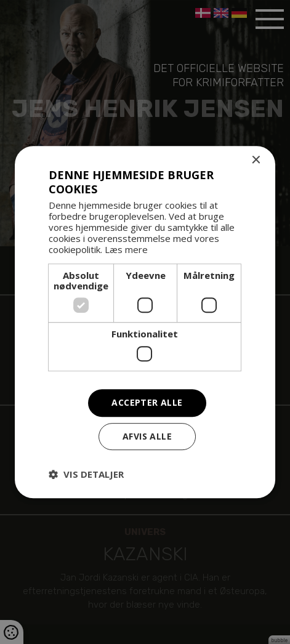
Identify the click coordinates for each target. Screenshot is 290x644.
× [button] (255, 160)
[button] (86, 474)
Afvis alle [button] (147, 436)
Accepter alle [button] (147, 402)
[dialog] (145, 322)
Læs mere (126, 250)
